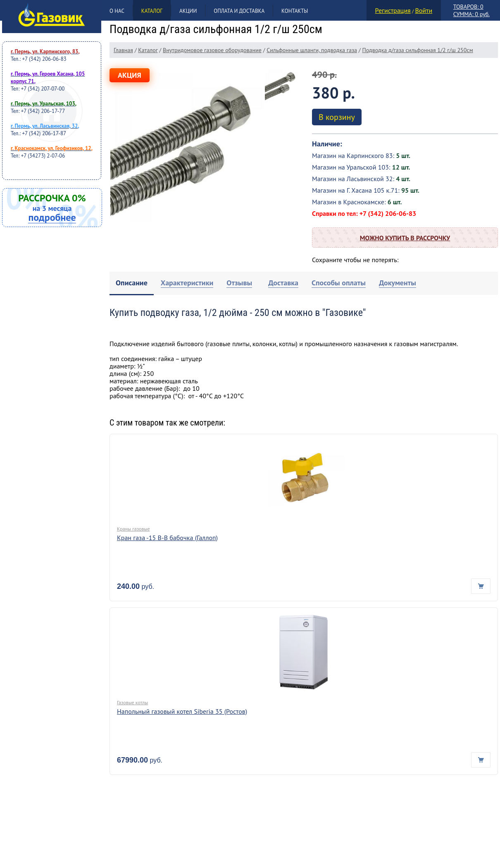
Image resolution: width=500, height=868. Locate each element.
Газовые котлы (132, 702)
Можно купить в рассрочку (405, 238)
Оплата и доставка (239, 11)
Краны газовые (133, 529)
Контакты (295, 11)
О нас (117, 11)
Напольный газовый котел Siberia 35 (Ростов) (182, 711)
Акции (188, 11)
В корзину (337, 117)
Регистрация (393, 10)
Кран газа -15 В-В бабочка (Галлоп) (167, 538)
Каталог (152, 11)
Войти (424, 10)
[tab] (132, 283)
